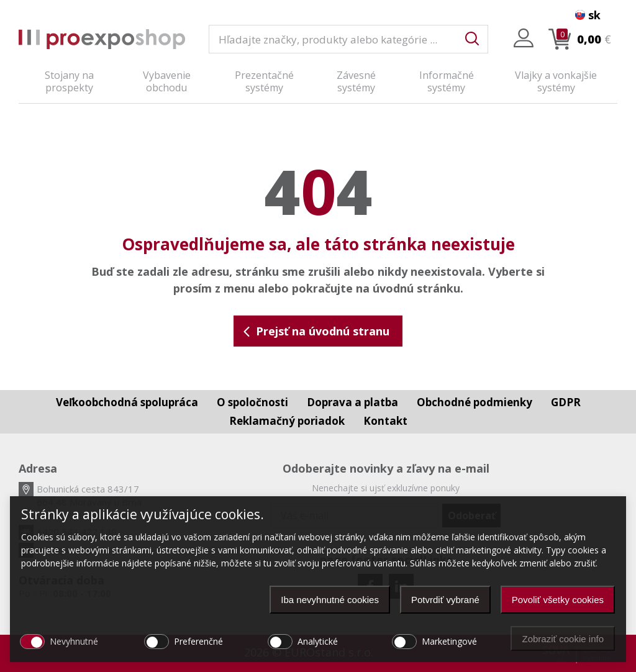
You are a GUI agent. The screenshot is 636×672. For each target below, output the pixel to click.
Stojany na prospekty (69, 81)
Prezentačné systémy (264, 81)
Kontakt (385, 421)
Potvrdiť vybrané (445, 600)
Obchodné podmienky (475, 402)
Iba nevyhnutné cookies (330, 600)
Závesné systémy (356, 81)
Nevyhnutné (74, 641)
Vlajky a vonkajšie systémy (556, 81)
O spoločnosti (252, 402)
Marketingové (449, 641)
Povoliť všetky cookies (558, 600)
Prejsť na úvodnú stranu (316, 331)
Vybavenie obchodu (167, 81)
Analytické (318, 641)
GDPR (566, 402)
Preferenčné (198, 641)
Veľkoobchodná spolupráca (127, 402)
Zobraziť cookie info (563, 639)
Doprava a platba (352, 402)
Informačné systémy (447, 81)
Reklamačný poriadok (287, 421)
